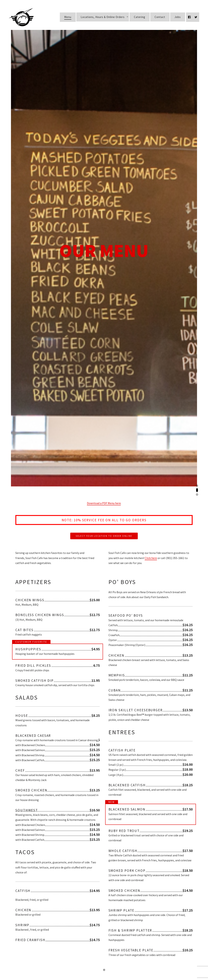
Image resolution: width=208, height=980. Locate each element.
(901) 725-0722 (107, 855)
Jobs (178, 17)
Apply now (104, 955)
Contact (160, 17)
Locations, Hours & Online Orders (103, 17)
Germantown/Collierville (60, 897)
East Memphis (62, 876)
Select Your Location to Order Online (104, 112)
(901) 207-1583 (100, 916)
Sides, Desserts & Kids (83, 578)
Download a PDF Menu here (104, 79)
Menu (68, 17)
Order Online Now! (139, 855)
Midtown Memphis (63, 856)
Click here (151, 134)
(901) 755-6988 (114, 896)
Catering (140, 17)
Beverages (146, 578)
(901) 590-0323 (106, 876)
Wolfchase (66, 917)
